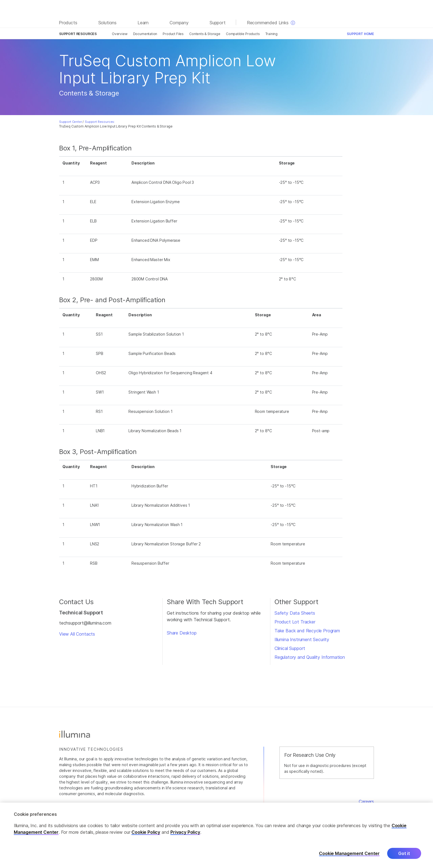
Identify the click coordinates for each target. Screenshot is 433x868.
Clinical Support (290, 648)
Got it (404, 858)
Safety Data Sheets (295, 613)
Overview (120, 34)
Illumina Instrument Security (302, 639)
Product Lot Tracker (295, 622)
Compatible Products (243, 34)
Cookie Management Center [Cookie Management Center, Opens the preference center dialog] (349, 858)
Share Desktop (182, 633)
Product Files (173, 34)
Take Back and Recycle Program (307, 631)
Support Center (71, 122)
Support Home (360, 34)
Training (272, 34)
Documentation (145, 34)
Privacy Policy (185, 837)
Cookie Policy (146, 837)
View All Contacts (77, 634)
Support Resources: (100, 122)
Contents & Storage (205, 34)
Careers (366, 801)
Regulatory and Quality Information (310, 657)
